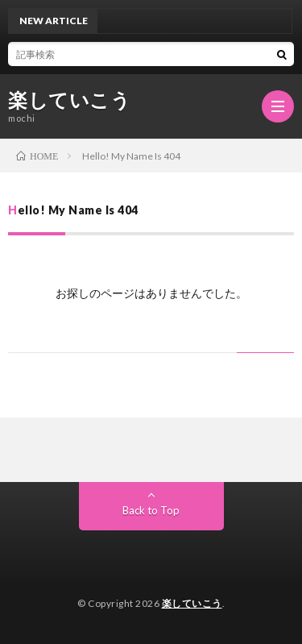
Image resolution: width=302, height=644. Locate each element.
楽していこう (69, 100)
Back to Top (151, 510)
